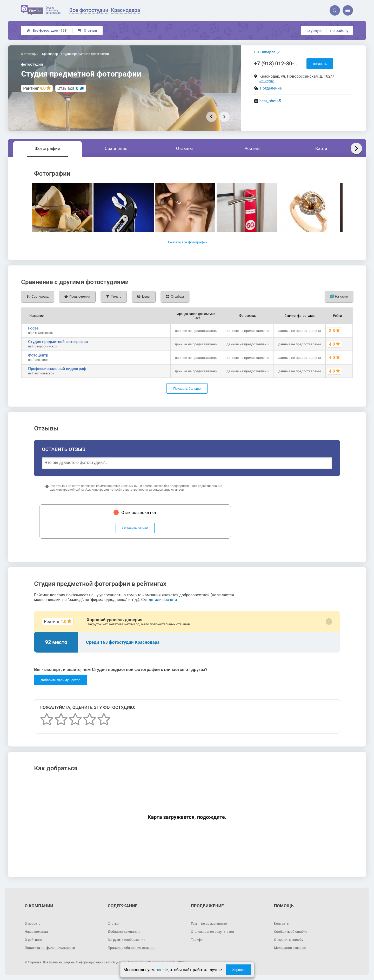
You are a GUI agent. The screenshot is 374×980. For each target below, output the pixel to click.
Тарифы (198, 940)
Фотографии (48, 148)
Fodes (33, 328)
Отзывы (87, 30)
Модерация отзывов (292, 948)
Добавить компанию (126, 931)
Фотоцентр (38, 355)
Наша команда (37, 931)
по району (339, 31)
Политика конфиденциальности (52, 948)
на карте (267, 81)
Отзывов (68, 88)
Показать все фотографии (187, 242)
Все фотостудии (47, 30)
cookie (162, 970)
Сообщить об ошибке (292, 931)
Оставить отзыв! (135, 528)
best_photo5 (270, 101)
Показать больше (187, 389)
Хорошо (238, 970)
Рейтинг (253, 148)
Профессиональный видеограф (57, 369)
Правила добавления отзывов (134, 948)
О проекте (33, 923)
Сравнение (116, 148)
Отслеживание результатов (214, 931)
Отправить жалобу (290, 940)
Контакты (282, 923)
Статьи (114, 923)
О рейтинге (34, 940)
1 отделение (271, 88)
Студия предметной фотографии (58, 342)
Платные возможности (211, 923)
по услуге (314, 31)
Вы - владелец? (267, 52)
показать (320, 64)
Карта (321, 148)
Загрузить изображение (128, 940)
